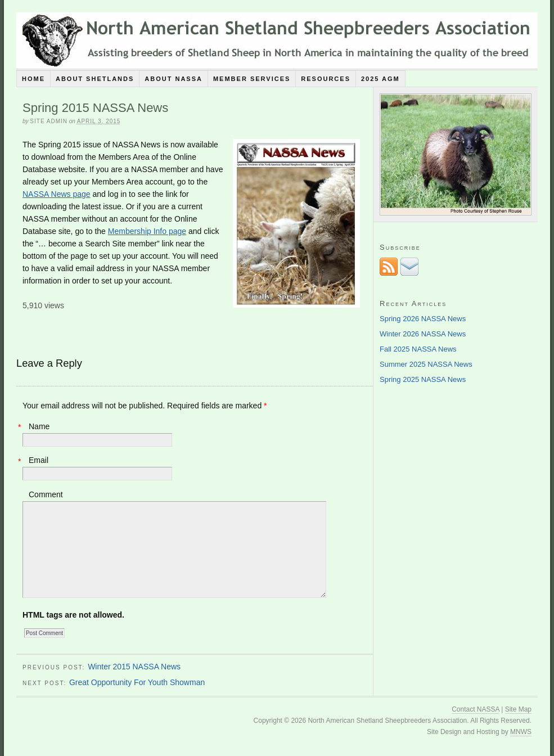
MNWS (521, 732)
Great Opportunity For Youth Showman (137, 682)
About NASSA (174, 79)
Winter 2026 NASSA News (423, 334)
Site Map (518, 709)
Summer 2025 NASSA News (426, 364)
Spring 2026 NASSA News (423, 319)
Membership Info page (147, 231)
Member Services (252, 79)
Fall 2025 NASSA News (418, 349)
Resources (326, 79)
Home (33, 79)
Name (39, 426)
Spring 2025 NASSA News (423, 379)
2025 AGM (380, 79)
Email (39, 460)
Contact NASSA (476, 709)
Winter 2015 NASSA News (134, 667)
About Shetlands (95, 79)
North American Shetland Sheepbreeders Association (277, 40)
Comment (46, 494)
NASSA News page (57, 194)
